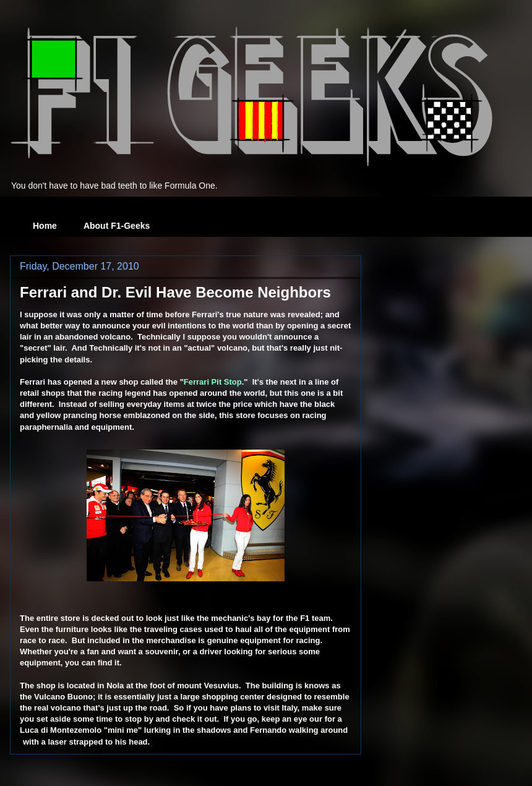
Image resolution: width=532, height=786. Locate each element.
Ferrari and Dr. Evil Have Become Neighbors (175, 292)
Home (45, 226)
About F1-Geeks (117, 226)
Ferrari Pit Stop (213, 382)
